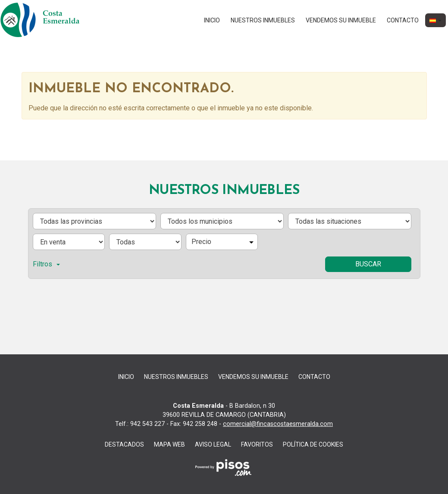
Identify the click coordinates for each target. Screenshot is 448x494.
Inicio (212, 20)
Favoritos (257, 444)
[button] (435, 20)
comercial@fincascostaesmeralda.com (278, 424)
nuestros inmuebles (263, 20)
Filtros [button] (46, 264)
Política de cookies (313, 444)
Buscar (368, 264)
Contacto (403, 20)
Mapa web (169, 444)
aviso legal (213, 444)
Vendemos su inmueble (341, 20)
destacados (124, 444)
